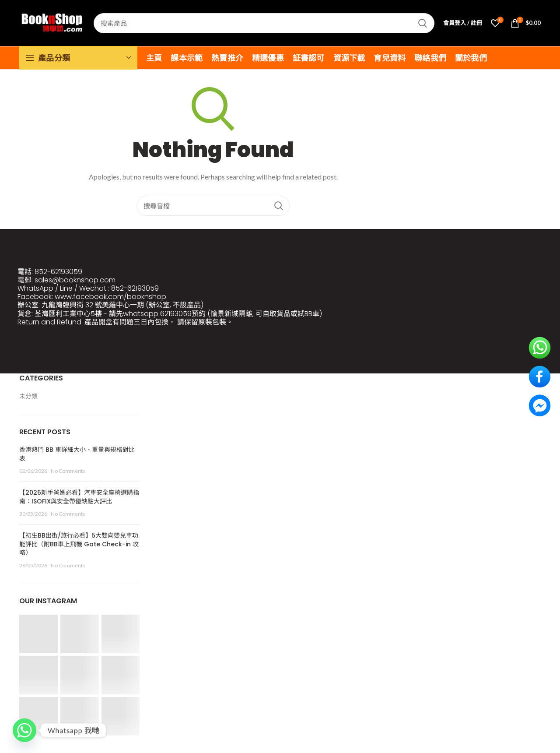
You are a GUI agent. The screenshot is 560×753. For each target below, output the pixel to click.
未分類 (28, 396)
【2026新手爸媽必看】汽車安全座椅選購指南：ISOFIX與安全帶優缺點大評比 (79, 497)
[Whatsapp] (24, 730)
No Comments (68, 471)
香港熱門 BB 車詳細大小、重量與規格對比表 (77, 454)
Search (423, 23)
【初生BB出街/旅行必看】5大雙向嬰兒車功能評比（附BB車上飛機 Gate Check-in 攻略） (79, 544)
